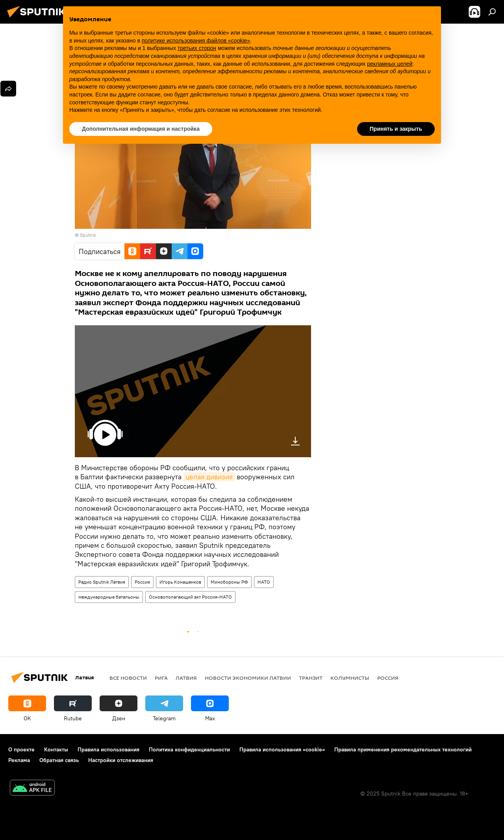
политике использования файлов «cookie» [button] (196, 41)
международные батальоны (109, 597)
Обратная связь (59, 760)
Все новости (128, 678)
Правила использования (108, 749)
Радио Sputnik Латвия (102, 582)
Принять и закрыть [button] (396, 129)
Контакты (56, 749)
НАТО (264, 582)
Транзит (311, 678)
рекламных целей (390, 64)
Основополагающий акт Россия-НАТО (190, 597)
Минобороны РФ (229, 582)
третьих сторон (197, 48)
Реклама (19, 760)
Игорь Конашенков (180, 582)
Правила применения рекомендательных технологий (403, 749)
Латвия (186, 678)
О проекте (21, 749)
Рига (161, 678)
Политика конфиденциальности (189, 749)
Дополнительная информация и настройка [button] (141, 129)
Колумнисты (350, 678)
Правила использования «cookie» (282, 749)
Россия (142, 582)
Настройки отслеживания (121, 760)
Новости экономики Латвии (248, 678)
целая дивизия (209, 477)
